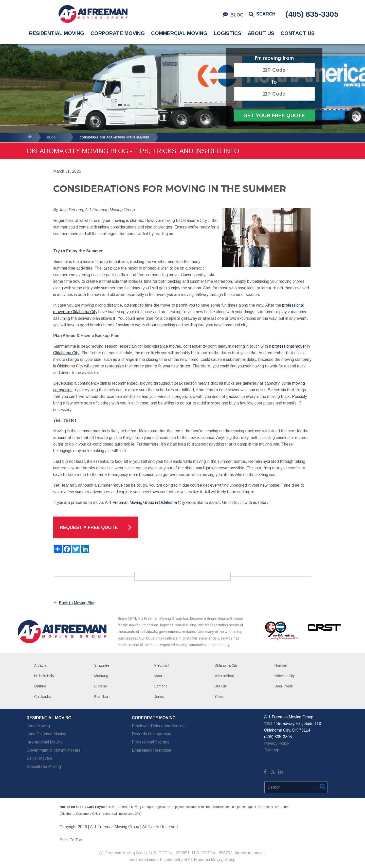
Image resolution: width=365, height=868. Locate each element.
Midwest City (285, 676)
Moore (159, 676)
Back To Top (71, 840)
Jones (159, 697)
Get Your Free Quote (274, 115)
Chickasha (43, 697)
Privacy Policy (277, 743)
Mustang (101, 676)
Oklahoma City (226, 665)
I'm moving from (274, 58)
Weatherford (224, 676)
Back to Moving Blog (74, 603)
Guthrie (40, 686)
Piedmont (162, 665)
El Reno (101, 686)
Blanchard (102, 697)
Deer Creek (284, 686)
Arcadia (40, 665)
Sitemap (272, 750)
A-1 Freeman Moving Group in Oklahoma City (145, 502)
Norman (281, 665)
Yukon (219, 697)
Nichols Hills (44, 676)
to (274, 82)
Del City (221, 686)
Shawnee (102, 665)
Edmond (161, 686)
